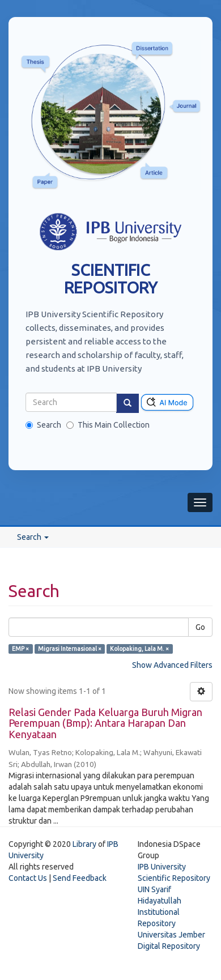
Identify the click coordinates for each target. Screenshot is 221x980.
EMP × (20, 649)
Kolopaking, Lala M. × (139, 649)
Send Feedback (80, 878)
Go (200, 627)
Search (43, 425)
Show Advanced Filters (172, 665)
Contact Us (28, 878)
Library (84, 844)
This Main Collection (108, 425)
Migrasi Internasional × (70, 649)
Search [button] (33, 537)
